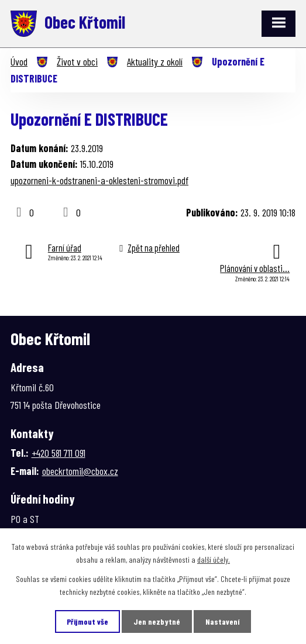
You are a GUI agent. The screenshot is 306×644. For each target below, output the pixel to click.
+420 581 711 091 (59, 453)
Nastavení (222, 621)
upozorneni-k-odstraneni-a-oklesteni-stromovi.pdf (99, 180)
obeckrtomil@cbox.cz (80, 471)
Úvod (19, 61)
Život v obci (77, 61)
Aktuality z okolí (155, 61)
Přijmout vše (87, 621)
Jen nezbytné (157, 621)
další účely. (214, 559)
